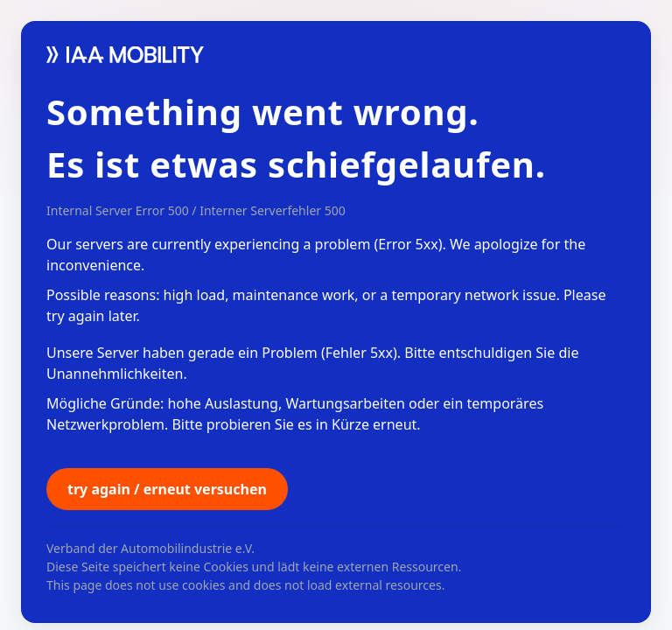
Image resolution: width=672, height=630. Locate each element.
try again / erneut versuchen (167, 489)
